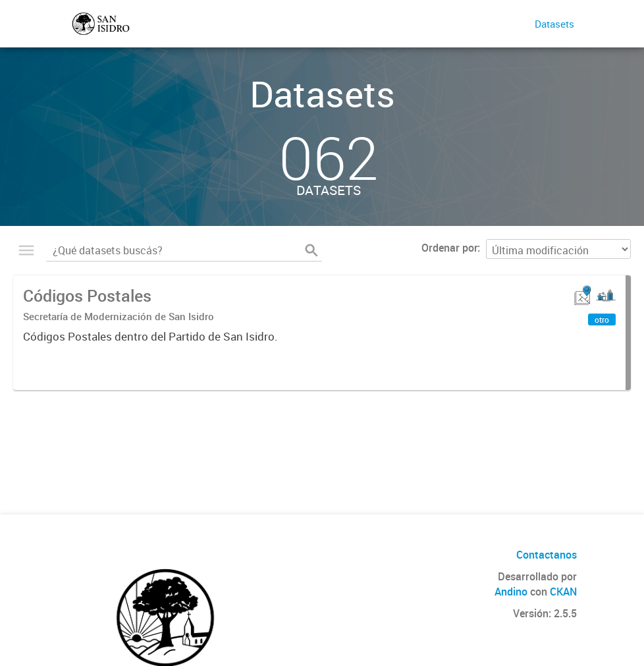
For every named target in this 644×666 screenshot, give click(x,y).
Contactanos (547, 555)
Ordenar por (449, 248)
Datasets (554, 24)
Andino (511, 592)
